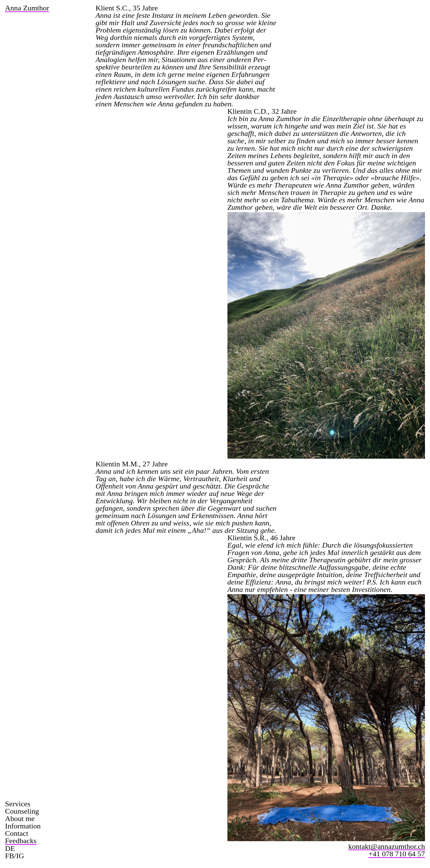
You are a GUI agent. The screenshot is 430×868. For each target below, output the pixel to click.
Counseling (22, 811)
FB (10, 856)
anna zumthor (27, 9)
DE (10, 849)
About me (20, 819)
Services (18, 804)
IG (20, 856)
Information (23, 826)
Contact (17, 833)
